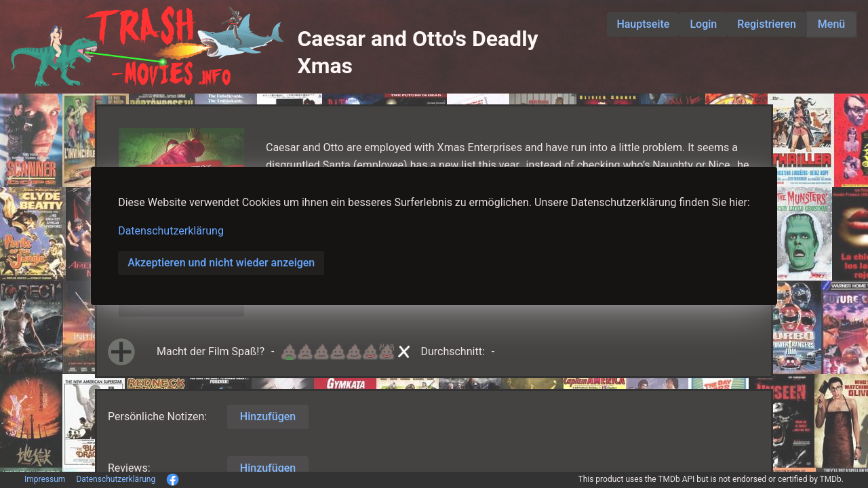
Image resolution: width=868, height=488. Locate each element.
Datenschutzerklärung (171, 231)
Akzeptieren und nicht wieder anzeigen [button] (221, 263)
